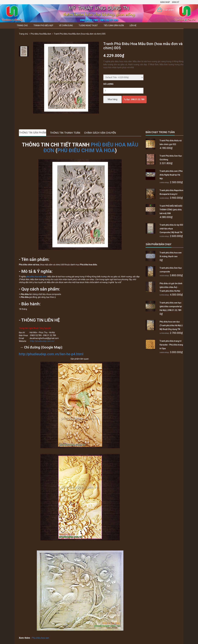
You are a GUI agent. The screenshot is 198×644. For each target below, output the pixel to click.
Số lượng (108, 84)
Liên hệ (133, 25)
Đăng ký (176, 2)
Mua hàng (112, 99)
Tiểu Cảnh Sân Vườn (114, 25)
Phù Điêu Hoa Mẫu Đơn (41, 34)
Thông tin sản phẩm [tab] (33, 133)
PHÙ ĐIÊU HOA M (111, 145)
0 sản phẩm (169, 10)
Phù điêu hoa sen (40, 638)
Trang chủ (22, 25)
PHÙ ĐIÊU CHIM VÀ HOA (86, 150)
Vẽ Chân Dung (66, 25)
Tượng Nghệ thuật (88, 25)
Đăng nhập (165, 2)
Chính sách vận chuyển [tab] (100, 133)
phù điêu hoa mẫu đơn (36, 277)
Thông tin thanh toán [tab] (65, 133)
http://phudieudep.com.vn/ (42, 341)
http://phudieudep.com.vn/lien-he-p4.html (51, 354)
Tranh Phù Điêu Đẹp (43, 25)
